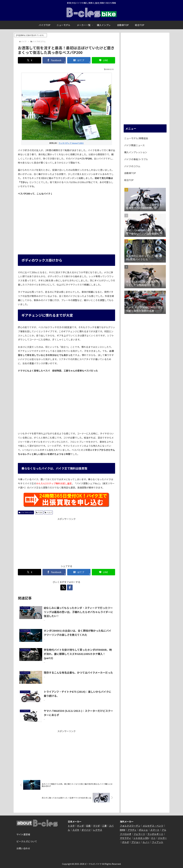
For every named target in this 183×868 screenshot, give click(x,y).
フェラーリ (139, 834)
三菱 (104, 826)
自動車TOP (130, 173)
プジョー (136, 842)
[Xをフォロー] (63, 587)
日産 (88, 826)
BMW (123, 830)
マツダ (96, 826)
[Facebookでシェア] (54, 60)
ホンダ (80, 826)
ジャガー (162, 838)
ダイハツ (86, 830)
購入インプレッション (136, 152)
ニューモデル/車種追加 (136, 138)
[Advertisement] (66, 541)
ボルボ (126, 842)
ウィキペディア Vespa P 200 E (71, 143)
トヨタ (71, 826)
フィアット (158, 842)
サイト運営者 (23, 834)
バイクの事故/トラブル (136, 159)
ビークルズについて (27, 841)
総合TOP (129, 180)
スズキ (76, 830)
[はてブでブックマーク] (79, 60)
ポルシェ (143, 830)
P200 (39, 512)
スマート (155, 830)
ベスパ (48, 512)
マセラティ (125, 838)
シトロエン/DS (141, 838)
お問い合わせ (23, 848)
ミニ (153, 838)
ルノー (146, 842)
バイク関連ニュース (134, 145)
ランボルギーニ (155, 834)
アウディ (132, 830)
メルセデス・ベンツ (153, 826)
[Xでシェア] (30, 60)
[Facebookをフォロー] (70, 587)
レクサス (98, 830)
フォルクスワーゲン (130, 826)
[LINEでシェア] (103, 60)
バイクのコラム (26, 512)
